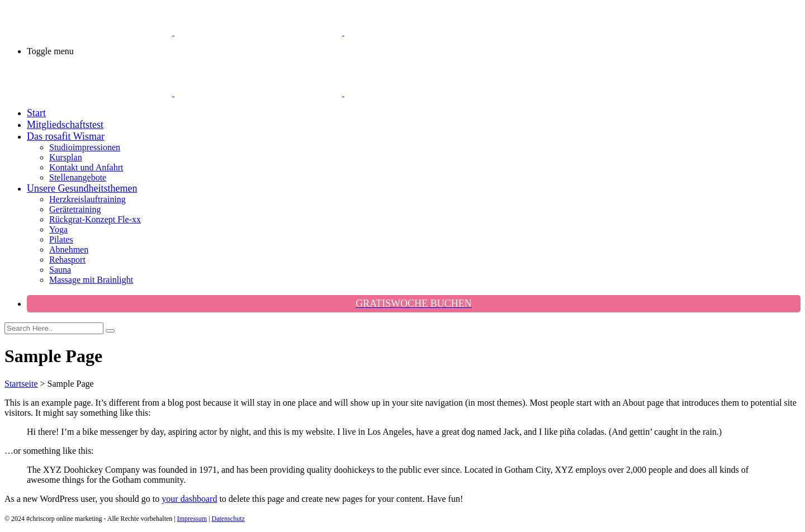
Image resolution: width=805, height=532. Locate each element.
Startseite (21, 384)
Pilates (61, 239)
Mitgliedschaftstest (65, 125)
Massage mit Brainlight (91, 280)
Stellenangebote (78, 177)
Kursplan (66, 157)
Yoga (58, 229)
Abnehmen (69, 250)
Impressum (192, 519)
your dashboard (189, 499)
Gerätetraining (75, 209)
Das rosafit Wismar (66, 136)
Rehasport (67, 260)
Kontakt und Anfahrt (86, 167)
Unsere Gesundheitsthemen (82, 188)
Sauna (60, 270)
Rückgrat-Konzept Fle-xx (95, 219)
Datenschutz (228, 519)
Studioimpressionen (85, 147)
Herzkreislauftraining (87, 199)
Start (36, 113)
